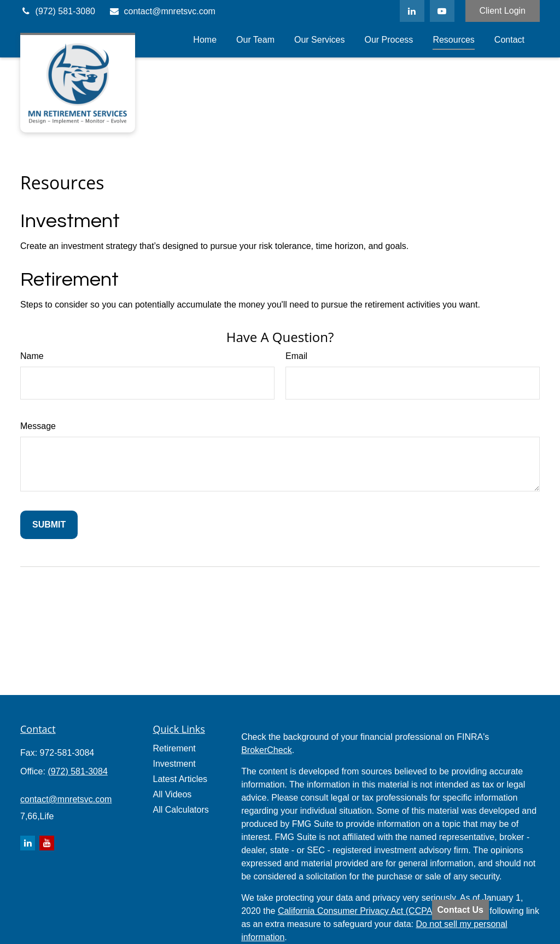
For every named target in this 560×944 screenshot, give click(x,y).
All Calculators (181, 810)
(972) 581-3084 (77, 771)
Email (296, 356)
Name (32, 356)
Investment (70, 221)
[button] (205, 40)
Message (38, 426)
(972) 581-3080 (58, 11)
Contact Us (460, 910)
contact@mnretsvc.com (162, 11)
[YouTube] (442, 11)
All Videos (173, 794)
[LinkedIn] (412, 11)
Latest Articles (180, 779)
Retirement (69, 280)
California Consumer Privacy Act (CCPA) (357, 911)
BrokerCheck (266, 750)
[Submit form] (49, 525)
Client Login (503, 11)
